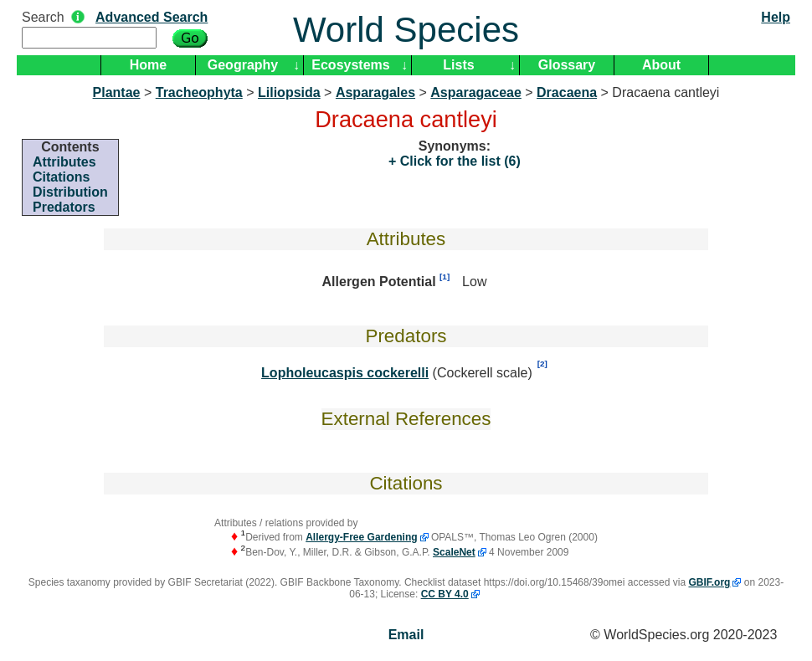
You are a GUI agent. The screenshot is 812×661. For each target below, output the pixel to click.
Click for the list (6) (458, 161)
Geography (243, 65)
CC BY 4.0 (445, 594)
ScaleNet (454, 552)
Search (43, 17)
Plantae (117, 92)
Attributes (64, 162)
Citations (61, 177)
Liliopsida (289, 92)
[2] (542, 364)
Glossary (567, 65)
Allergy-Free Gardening (361, 537)
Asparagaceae (476, 92)
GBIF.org (709, 582)
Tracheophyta (199, 92)
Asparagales (375, 92)
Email (406, 635)
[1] (445, 277)
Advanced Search (152, 17)
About (661, 65)
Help (776, 17)
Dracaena (567, 92)
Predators (64, 207)
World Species (406, 30)
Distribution (70, 192)
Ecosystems (350, 65)
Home (148, 65)
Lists (458, 65)
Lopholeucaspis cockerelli (345, 373)
